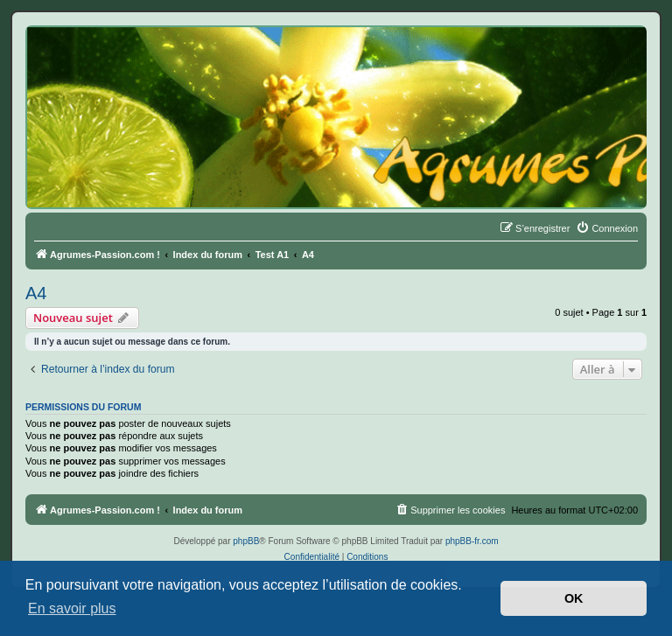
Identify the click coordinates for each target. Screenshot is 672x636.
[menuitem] (607, 228)
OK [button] (574, 598)
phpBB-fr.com (472, 541)
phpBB (246, 541)
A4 (36, 293)
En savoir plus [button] (72, 608)
